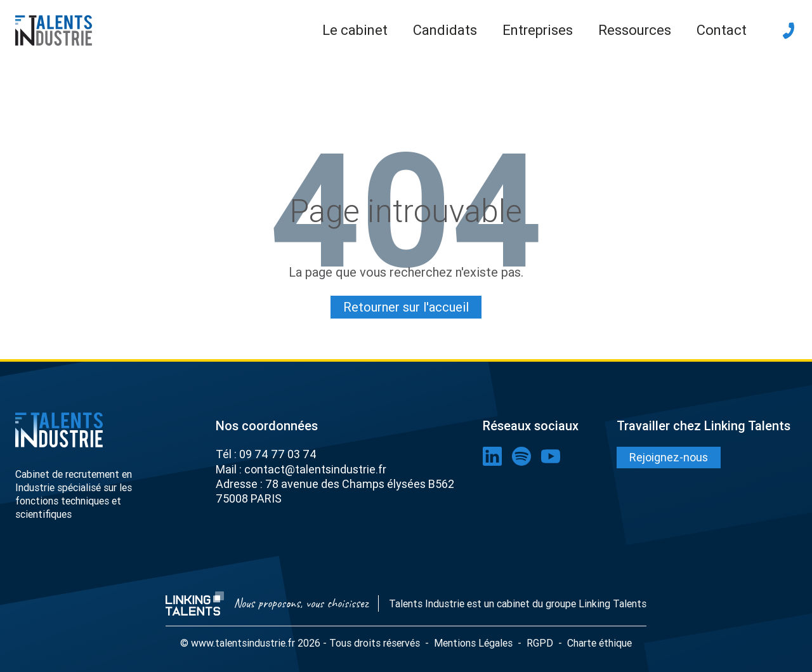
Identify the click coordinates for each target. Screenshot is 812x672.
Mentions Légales (473, 642)
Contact (722, 30)
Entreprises (538, 30)
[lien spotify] (521, 456)
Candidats (445, 30)
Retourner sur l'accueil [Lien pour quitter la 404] (406, 306)
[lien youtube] (551, 456)
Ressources (635, 30)
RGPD (540, 642)
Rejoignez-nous (669, 457)
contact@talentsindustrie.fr (315, 468)
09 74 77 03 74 (278, 453)
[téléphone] (789, 30)
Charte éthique (599, 642)
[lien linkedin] (492, 456)
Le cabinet (355, 30)
